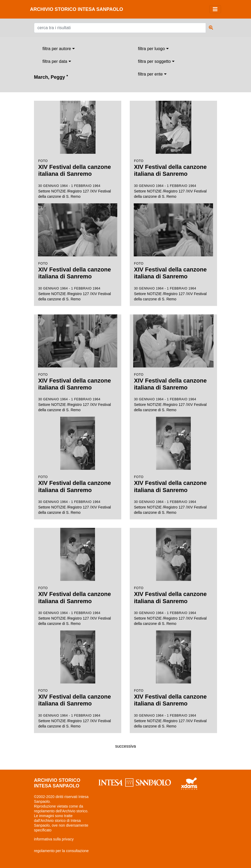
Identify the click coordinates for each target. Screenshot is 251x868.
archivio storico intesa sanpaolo (77, 9)
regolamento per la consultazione (61, 851)
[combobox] (59, 49)
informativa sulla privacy (54, 839)
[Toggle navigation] (215, 9)
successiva (125, 746)
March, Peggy (51, 77)
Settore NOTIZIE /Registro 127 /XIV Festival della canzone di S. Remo (78, 150)
